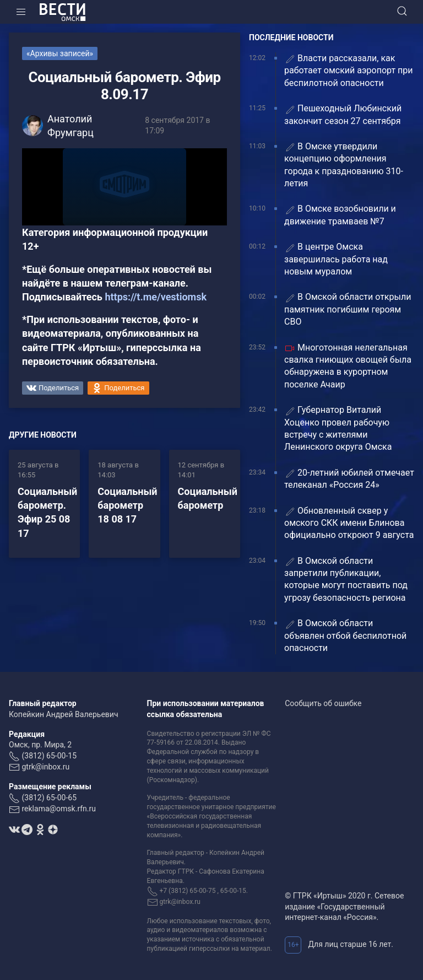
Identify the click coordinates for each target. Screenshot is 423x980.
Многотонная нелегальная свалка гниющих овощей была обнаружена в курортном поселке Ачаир (348, 366)
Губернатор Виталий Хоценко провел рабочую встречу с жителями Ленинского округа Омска (338, 428)
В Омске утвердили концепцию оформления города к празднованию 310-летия (344, 165)
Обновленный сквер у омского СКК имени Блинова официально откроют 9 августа (349, 523)
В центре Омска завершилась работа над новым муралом (336, 259)
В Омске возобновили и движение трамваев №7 (340, 215)
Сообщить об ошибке (323, 703)
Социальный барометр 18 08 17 (127, 505)
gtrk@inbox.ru (45, 767)
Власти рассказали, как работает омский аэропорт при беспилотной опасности (349, 71)
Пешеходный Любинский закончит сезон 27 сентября (343, 114)
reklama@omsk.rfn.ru (59, 809)
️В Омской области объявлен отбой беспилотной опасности (345, 636)
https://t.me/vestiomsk (156, 297)
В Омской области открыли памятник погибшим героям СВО (348, 309)
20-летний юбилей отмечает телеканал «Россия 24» (349, 479)
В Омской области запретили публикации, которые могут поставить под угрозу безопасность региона (346, 579)
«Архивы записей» (60, 53)
